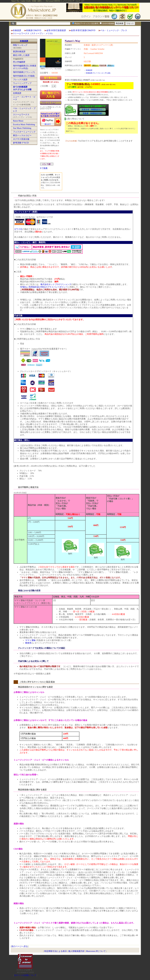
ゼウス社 (18, 229)
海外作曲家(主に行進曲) (24, 76)
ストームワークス (21, 115)
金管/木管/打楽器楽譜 (56, 30)
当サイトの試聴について (25, 975)
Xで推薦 (44, 168)
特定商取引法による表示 (56, 951)
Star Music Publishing (22, 128)
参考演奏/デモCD (21, 143)
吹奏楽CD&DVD (34, 30)
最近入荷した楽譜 (21, 55)
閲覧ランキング (20, 45)
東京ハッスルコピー (22, 135)
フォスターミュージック (24, 132)
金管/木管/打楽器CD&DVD (83, 30)
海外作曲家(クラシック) (24, 72)
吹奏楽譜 (17, 30)
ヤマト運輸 (30, 640)
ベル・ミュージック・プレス (114, 30)
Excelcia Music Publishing (24, 125)
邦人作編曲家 (19, 62)
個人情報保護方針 (76, 951)
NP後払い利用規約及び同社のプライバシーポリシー (44, 287)
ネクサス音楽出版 (21, 139)
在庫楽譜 (17, 93)
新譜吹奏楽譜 (19, 52)
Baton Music (18, 121)
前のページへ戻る (20, 946)
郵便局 (28, 643)
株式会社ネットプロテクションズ (56, 284)
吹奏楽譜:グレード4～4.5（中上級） (99, 73)
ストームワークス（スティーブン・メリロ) (33, 33)
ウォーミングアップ (22, 83)
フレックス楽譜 (20, 80)
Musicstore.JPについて (96, 951)
